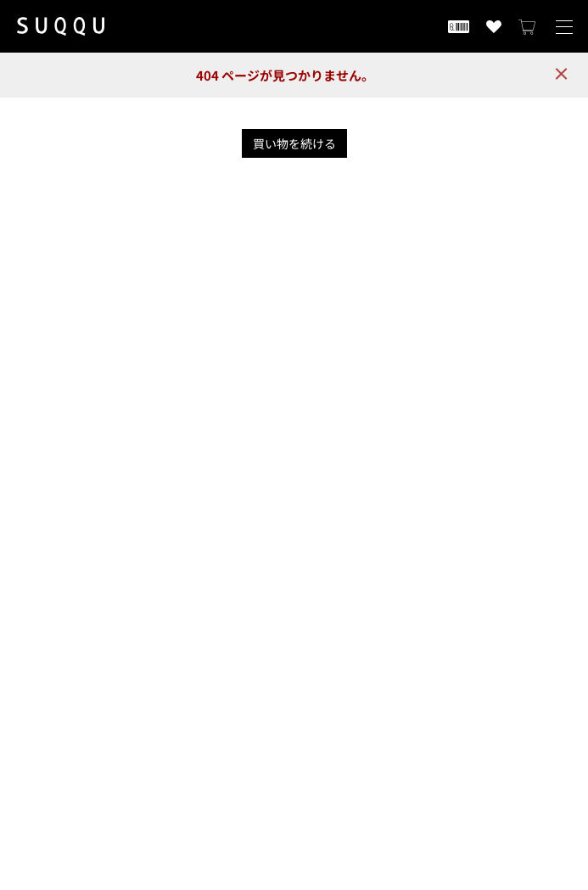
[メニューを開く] (564, 26)
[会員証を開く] (459, 26)
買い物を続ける (294, 143)
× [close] (561, 73)
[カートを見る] (528, 26)
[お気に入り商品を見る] (494, 26)
